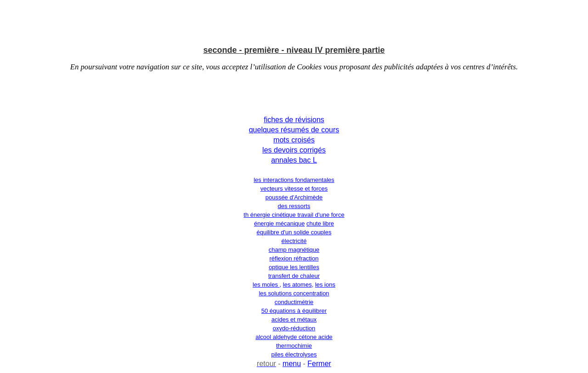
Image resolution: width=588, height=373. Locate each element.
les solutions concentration (294, 293)
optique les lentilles (294, 267)
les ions (325, 285)
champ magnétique (294, 250)
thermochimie (294, 346)
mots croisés (294, 140)
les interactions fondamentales (294, 180)
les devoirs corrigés (294, 150)
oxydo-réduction (294, 328)
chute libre (320, 223)
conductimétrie (294, 302)
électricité (294, 241)
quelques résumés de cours (294, 130)
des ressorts (294, 206)
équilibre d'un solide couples (294, 232)
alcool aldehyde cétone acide (294, 337)
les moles (266, 285)
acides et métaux (294, 319)
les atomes (297, 285)
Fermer (319, 364)
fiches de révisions (294, 120)
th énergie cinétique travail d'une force (294, 215)
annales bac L (294, 160)
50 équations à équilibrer (294, 311)
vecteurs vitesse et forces (294, 189)
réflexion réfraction (294, 258)
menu (292, 364)
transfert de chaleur (294, 276)
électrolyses (300, 354)
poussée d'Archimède (294, 197)
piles (278, 354)
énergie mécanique (280, 223)
